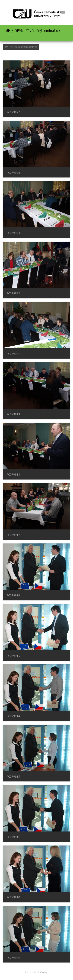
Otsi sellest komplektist (21, 47)
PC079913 (13, 777)
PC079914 (13, 716)
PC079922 (13, 293)
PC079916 (13, 595)
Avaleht (8, 31)
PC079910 (13, 897)
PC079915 (13, 656)
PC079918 (13, 475)
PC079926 (13, 173)
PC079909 (13, 958)
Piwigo (44, 972)
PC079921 (13, 354)
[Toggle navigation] (63, 13)
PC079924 (13, 233)
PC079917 (13, 535)
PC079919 (13, 414)
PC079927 (13, 112)
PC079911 (13, 837)
